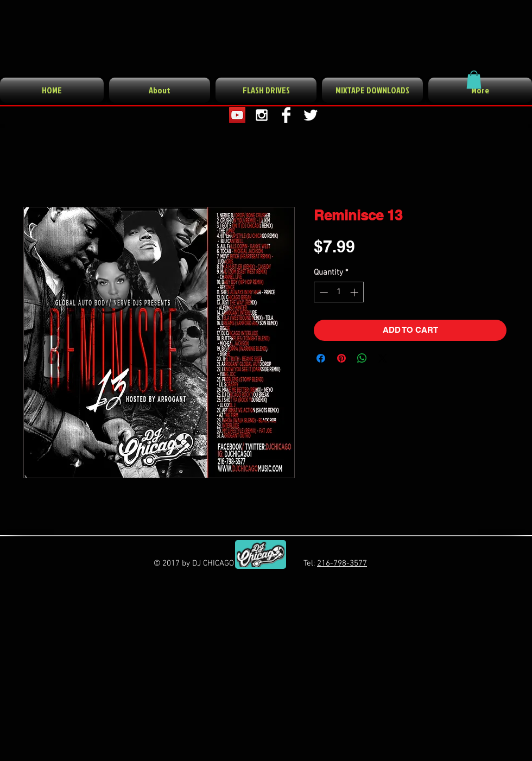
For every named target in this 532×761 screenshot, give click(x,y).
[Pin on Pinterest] (341, 358)
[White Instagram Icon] (262, 115)
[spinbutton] (339, 292)
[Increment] (355, 292)
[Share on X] (383, 358)
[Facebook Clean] (286, 115)
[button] (474, 80)
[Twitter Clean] (311, 115)
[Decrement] (323, 292)
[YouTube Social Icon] (237, 115)
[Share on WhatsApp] (362, 358)
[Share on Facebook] (321, 358)
